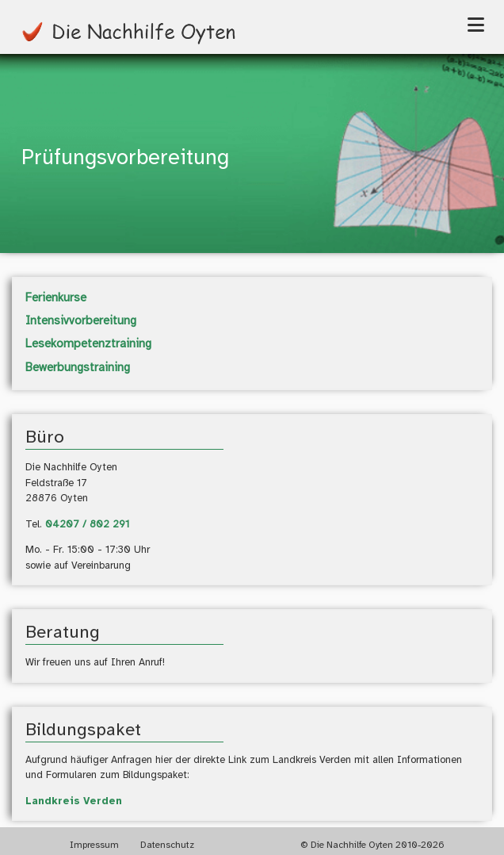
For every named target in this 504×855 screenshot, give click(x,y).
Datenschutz (167, 845)
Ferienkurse (56, 298)
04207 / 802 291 (87, 525)
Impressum (94, 845)
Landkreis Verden (74, 801)
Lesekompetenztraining (88, 344)
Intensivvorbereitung (81, 321)
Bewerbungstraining (78, 368)
